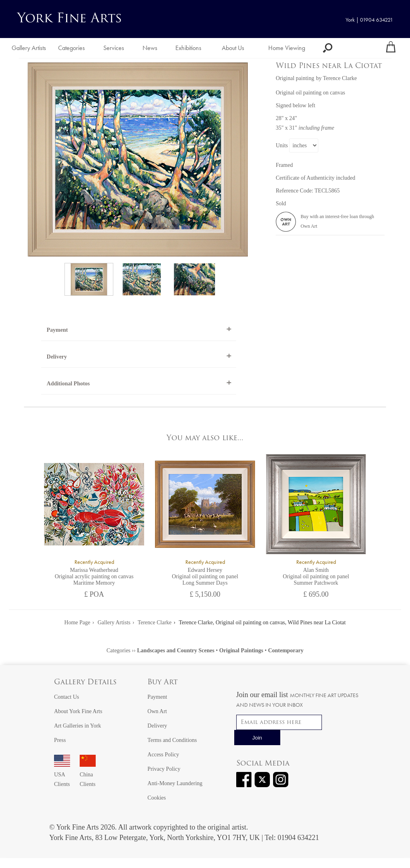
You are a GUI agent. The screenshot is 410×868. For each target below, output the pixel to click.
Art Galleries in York (77, 726)
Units (282, 145)
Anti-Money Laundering (175, 783)
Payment (57, 330)
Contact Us (67, 697)
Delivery (57, 357)
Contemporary (286, 650)
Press (60, 740)
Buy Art (163, 683)
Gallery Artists (29, 48)
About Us (233, 48)
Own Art (157, 711)
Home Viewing (287, 48)
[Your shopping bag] (391, 48)
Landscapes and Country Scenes (176, 650)
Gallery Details (85, 683)
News (150, 48)
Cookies (157, 798)
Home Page (77, 622)
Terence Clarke (155, 622)
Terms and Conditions (172, 740)
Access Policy (163, 755)
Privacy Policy (164, 769)
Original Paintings (241, 650)
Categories (71, 48)
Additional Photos (68, 384)
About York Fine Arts (78, 711)
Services (114, 48)
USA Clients (62, 775)
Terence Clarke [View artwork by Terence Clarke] (340, 78)
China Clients (88, 775)
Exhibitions (188, 48)
